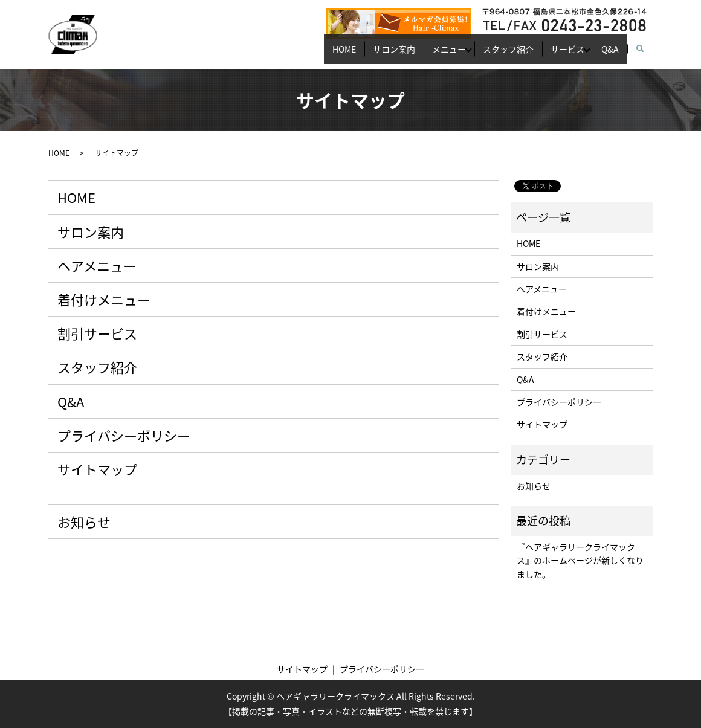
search (646, 55)
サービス (555, 54)
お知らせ (84, 522)
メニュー (419, 54)
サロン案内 (356, 54)
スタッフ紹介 (487, 54)
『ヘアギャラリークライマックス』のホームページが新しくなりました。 (580, 560)
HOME (298, 54)
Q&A (606, 54)
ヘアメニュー (97, 266)
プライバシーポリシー (124, 435)
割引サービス (97, 333)
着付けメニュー (104, 299)
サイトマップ (97, 469)
